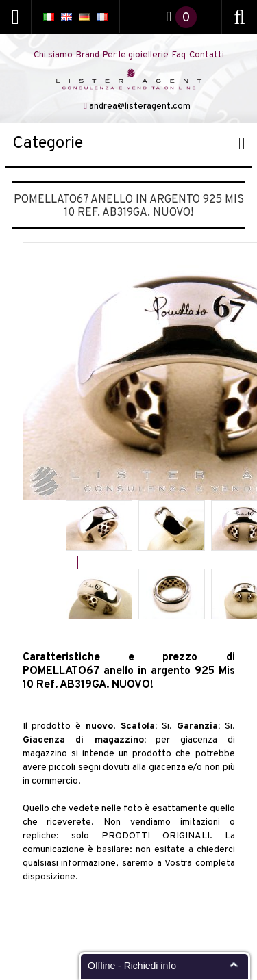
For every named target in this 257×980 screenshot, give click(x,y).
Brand (88, 55)
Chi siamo (53, 55)
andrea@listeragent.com (140, 107)
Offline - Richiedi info (132, 966)
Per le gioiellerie (136, 55)
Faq (179, 55)
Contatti (207, 55)
